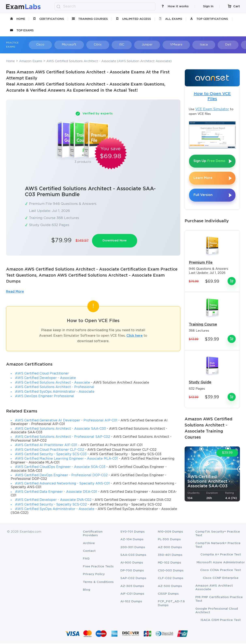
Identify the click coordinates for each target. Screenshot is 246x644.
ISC (110, 45)
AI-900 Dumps (132, 564)
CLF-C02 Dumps (171, 579)
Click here (135, 337)
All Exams (171, 19)
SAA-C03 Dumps (133, 556)
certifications (49, 19)
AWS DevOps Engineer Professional (44, 397)
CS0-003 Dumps (171, 571)
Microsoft (63, 45)
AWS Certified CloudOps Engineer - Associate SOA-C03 (60, 468)
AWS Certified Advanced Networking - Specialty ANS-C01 (62, 484)
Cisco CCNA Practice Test (221, 571)
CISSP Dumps (168, 595)
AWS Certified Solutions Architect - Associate (52, 383)
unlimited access (133, 19)
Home (18, 19)
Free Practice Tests (98, 567)
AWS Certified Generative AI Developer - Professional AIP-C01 (66, 421)
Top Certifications (209, 19)
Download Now (116, 241)
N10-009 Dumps (170, 532)
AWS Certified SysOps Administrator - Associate (55, 393)
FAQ (86, 560)
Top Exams (22, 31)
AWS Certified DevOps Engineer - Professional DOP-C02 (61, 476)
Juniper (132, 45)
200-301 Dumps (133, 548)
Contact (89, 552)
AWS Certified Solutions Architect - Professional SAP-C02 (63, 438)
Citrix (89, 45)
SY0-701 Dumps (133, 532)
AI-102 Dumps (131, 602)
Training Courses (90, 19)
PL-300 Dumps (169, 540)
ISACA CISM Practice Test (221, 621)
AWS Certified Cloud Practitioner (42, 374)
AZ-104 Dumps (132, 540)
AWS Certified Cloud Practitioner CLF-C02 (50, 451)
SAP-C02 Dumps (133, 579)
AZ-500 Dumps (170, 587)
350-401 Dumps (170, 556)
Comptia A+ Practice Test (221, 556)
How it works (175, 6)
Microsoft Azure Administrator (221, 563)
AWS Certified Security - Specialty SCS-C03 (51, 455)
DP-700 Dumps (132, 571)
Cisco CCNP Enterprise (221, 579)
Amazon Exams (31, 61)
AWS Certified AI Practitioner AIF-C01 (46, 446)
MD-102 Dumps (170, 564)
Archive (89, 544)
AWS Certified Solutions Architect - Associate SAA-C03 (60, 430)
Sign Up (209, 161)
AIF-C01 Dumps (132, 595)
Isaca (183, 45)
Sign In (208, 6)
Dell (205, 45)
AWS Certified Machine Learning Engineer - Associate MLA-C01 (66, 460)
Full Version (203, 195)
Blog (87, 591)
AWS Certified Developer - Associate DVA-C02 (53, 501)
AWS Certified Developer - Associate (45, 379)
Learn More (203, 178)
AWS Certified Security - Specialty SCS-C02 (51, 505)
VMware (159, 45)
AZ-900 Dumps (170, 548)
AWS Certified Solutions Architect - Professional (55, 388)
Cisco (37, 45)
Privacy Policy (94, 575)
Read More (15, 292)
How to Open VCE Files (212, 96)
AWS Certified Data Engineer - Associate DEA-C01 (56, 493)
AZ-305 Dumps (132, 587)
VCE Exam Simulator (212, 109)
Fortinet (228, 45)
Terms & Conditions (98, 583)
